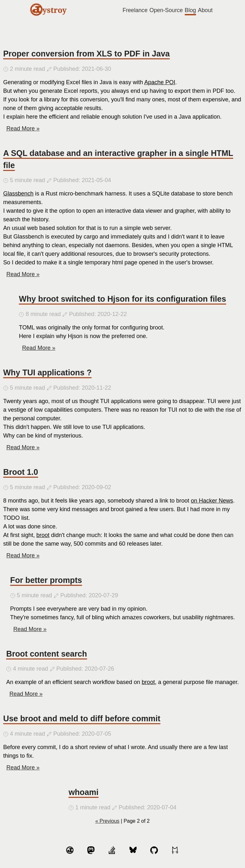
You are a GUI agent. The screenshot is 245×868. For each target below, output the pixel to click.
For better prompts (46, 580)
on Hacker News (212, 501)
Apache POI (160, 82)
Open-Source (166, 10)
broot (43, 535)
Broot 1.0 (21, 472)
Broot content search (46, 654)
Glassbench (18, 194)
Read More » (23, 129)
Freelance (135, 10)
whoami (84, 792)
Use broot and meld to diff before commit (82, 718)
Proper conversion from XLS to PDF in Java (86, 54)
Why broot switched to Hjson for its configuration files (122, 299)
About (205, 10)
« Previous (108, 821)
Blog (190, 10)
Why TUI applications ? (47, 372)
